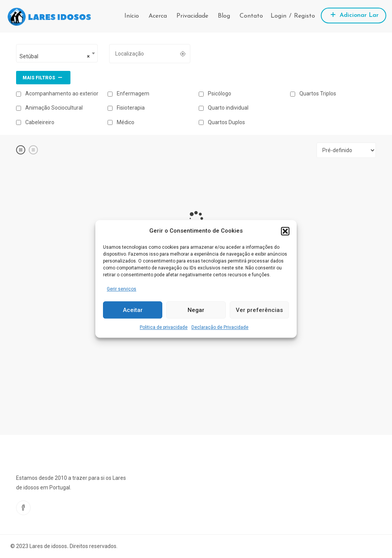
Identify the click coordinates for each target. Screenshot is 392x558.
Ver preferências (259, 310)
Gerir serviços (122, 289)
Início (132, 16)
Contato (251, 16)
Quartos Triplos (313, 94)
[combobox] (57, 53)
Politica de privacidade (164, 328)
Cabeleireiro (35, 122)
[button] (285, 231)
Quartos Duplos (222, 122)
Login (278, 16)
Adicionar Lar (354, 14)
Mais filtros (43, 77)
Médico (121, 122)
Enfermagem (128, 94)
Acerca (158, 16)
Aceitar (133, 310)
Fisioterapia (126, 108)
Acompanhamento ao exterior (57, 94)
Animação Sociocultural (49, 108)
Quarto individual (224, 108)
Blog (224, 16)
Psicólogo (215, 94)
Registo (305, 16)
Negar (196, 310)
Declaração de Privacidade (220, 328)
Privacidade (192, 16)
